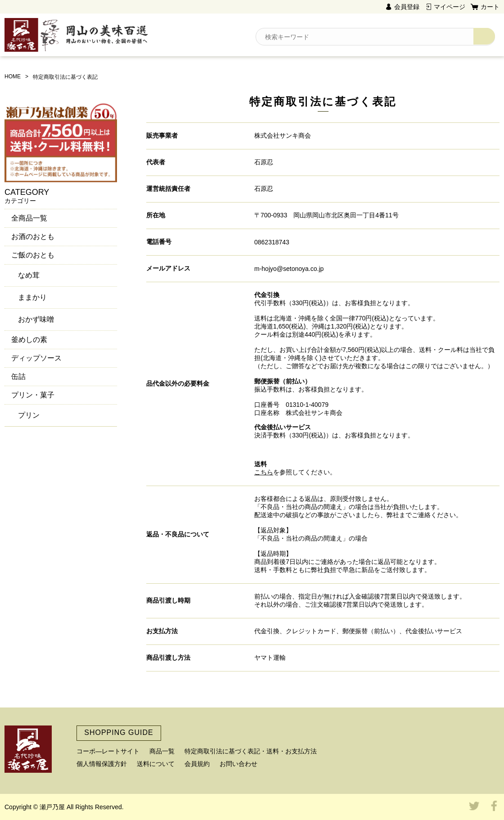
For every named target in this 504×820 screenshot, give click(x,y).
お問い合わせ (238, 764)
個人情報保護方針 (102, 764)
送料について (156, 764)
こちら (264, 472)
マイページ (450, 7)
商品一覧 (162, 751)
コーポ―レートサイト (108, 751)
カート (490, 7)
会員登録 (407, 7)
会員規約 (197, 764)
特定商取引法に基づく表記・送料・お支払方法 (251, 751)
